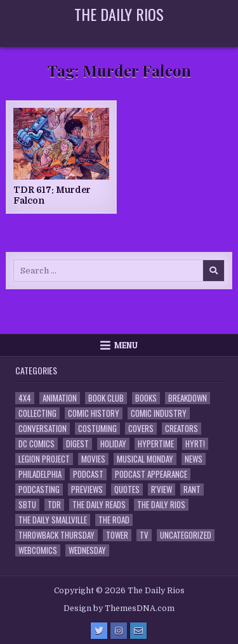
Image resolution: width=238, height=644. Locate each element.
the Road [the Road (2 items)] (114, 520)
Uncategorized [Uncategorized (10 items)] (186, 535)
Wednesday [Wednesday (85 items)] (87, 550)
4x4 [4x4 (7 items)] (25, 398)
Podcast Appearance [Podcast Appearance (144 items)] (151, 474)
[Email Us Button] (138, 631)
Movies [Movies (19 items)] (93, 459)
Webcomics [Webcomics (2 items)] (38, 550)
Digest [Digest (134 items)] (77, 444)
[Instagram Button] (119, 631)
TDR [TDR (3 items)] (54, 505)
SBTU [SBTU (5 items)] (27, 505)
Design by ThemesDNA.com (119, 608)
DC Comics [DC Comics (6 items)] (36, 444)
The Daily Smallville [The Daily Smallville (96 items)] (53, 520)
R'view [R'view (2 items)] (162, 490)
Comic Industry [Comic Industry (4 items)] (159, 413)
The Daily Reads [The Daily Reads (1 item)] (99, 505)
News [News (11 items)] (194, 459)
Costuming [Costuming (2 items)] (97, 429)
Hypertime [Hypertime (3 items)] (156, 444)
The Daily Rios (119, 14)
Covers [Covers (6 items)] (141, 429)
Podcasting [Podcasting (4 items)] (39, 490)
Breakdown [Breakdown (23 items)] (188, 398)
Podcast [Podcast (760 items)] (88, 474)
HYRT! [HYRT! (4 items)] (195, 444)
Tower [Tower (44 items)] (117, 535)
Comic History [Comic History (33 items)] (94, 413)
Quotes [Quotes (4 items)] (127, 490)
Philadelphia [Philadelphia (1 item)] (40, 474)
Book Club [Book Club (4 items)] (106, 398)
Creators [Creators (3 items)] (182, 429)
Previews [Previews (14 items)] (87, 490)
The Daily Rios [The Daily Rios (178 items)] (161, 505)
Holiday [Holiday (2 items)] (113, 444)
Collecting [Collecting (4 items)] (37, 413)
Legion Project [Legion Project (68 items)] (44, 459)
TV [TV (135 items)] (144, 535)
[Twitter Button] (99, 631)
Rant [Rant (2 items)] (192, 490)
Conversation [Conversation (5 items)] (43, 429)
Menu (126, 345)
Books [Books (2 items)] (146, 398)
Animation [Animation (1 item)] (60, 398)
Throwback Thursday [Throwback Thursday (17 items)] (56, 535)
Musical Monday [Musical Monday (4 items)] (145, 459)
